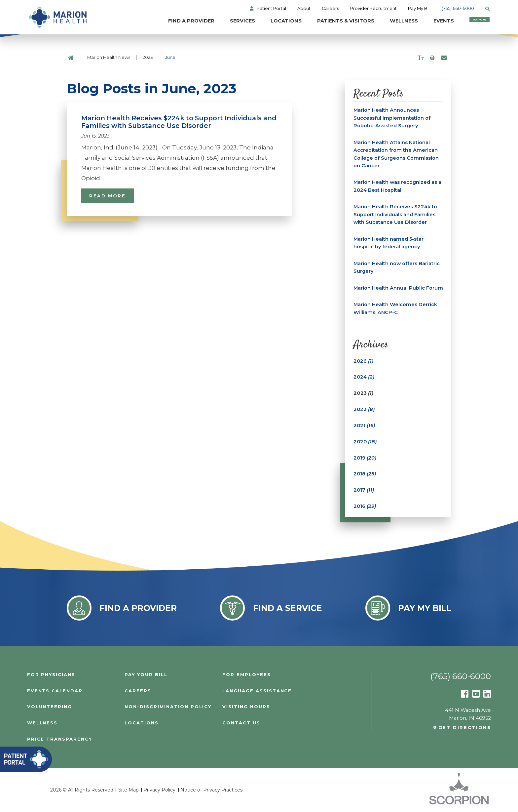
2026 (364, 361)
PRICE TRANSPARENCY (60, 739)
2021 (364, 426)
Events (414, 21)
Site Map (129, 790)
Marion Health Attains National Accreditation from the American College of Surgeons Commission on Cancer (396, 154)
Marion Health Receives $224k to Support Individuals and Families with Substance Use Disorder (395, 215)
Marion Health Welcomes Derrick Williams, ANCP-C (395, 308)
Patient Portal (272, 8)
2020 (365, 442)
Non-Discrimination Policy (168, 707)
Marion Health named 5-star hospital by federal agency (388, 243)
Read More (108, 196)
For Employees (246, 675)
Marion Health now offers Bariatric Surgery (397, 267)
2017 (364, 490)
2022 (364, 409)
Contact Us (466, 21)
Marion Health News (109, 57)
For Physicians (51, 675)
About (305, 8)
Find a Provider (159, 21)
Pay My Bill (421, 8)
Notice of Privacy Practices (211, 790)
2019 (365, 458)
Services (211, 21)
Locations (255, 21)
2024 (364, 377)
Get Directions (465, 728)
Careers (331, 8)
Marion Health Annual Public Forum (398, 288)
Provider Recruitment (374, 8)
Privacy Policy (159, 790)
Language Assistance (257, 691)
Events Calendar (55, 691)
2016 (365, 506)
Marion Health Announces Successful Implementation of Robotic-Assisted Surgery (392, 118)
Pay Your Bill (146, 675)
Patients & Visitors (315, 21)
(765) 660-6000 (459, 8)
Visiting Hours (246, 707)
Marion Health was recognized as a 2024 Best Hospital (398, 186)
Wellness (374, 21)
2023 (148, 57)
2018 (365, 474)
